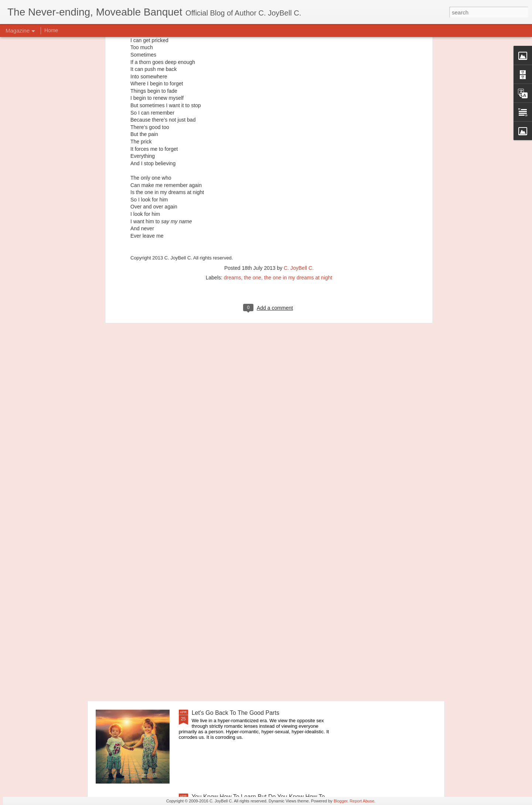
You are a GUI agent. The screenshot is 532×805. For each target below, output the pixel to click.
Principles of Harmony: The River (235, 629)
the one (253, 155)
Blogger (340, 801)
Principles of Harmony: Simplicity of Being (246, 545)
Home (51, 30)
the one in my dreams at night (298, 155)
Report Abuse (362, 801)
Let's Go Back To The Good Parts (236, 713)
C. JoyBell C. (299, 146)
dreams (233, 155)
